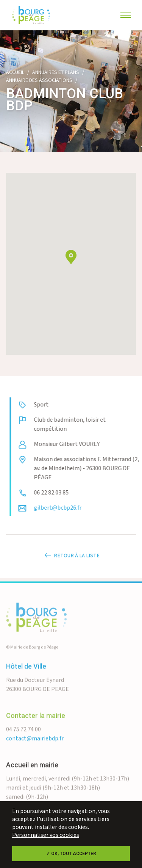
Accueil (15, 72)
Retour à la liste (71, 570)
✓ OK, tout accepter (71, 854)
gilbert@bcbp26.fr (72, 508)
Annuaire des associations (39, 80)
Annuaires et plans (56, 72)
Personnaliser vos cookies (46, 835)
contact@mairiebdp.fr (35, 753)
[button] (71, 258)
